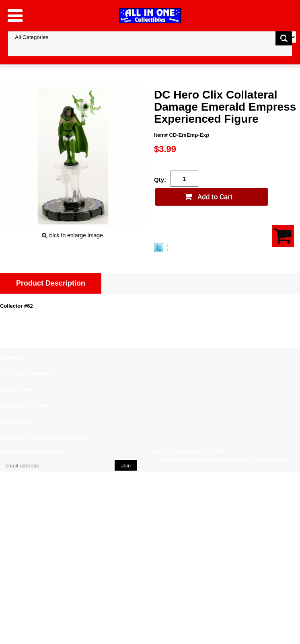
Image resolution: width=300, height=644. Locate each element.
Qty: (160, 180)
